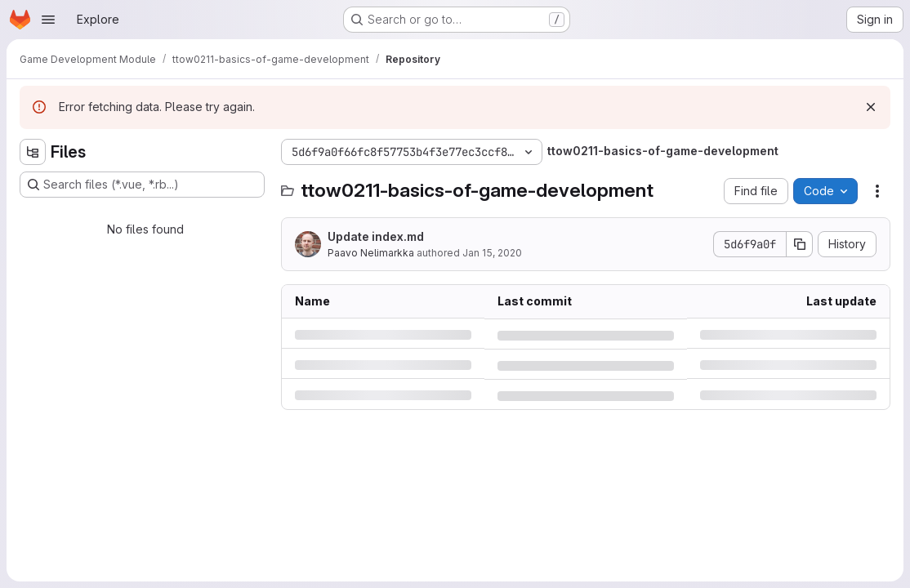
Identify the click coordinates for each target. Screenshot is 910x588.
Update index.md (376, 236)
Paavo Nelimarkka (371, 253)
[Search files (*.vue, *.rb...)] (142, 185)
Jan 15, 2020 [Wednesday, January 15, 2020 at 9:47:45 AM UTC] (492, 253)
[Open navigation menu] (48, 20)
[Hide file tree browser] (33, 152)
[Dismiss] (871, 107)
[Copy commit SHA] (800, 244)
